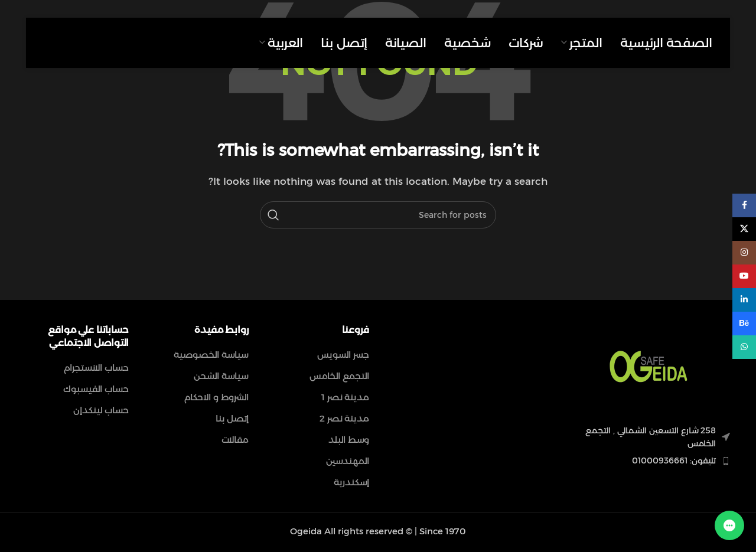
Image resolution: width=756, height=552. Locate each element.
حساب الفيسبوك (96, 389)
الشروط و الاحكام (216, 397)
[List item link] (649, 460)
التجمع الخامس (339, 376)
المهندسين (348, 461)
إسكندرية (351, 482)
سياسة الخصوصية (211, 355)
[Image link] (649, 367)
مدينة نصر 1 (345, 397)
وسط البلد (349, 440)
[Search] (378, 215)
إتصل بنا (232, 418)
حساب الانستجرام (96, 368)
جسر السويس (343, 355)
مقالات (235, 440)
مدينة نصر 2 (344, 418)
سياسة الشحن (221, 376)
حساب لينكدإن (101, 410)
